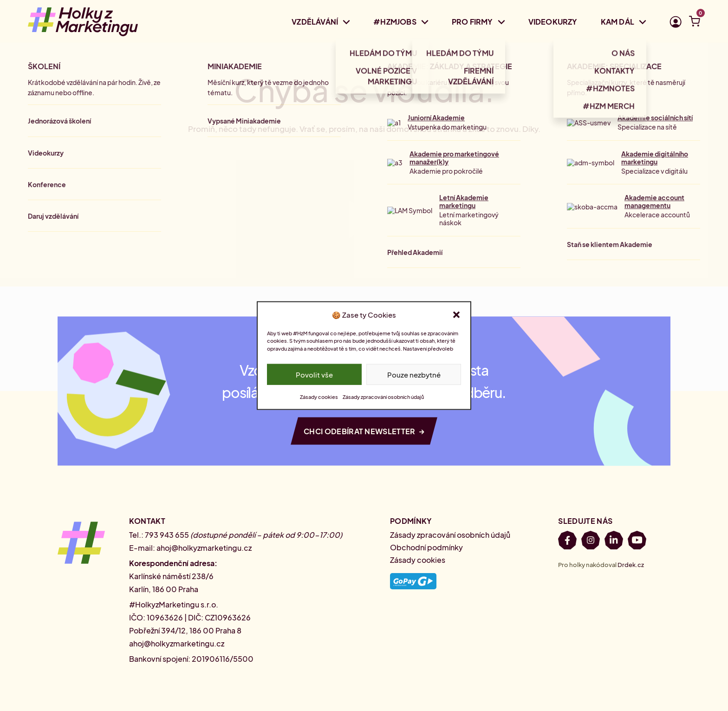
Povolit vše (314, 374)
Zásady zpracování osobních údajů (383, 397)
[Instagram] (591, 542)
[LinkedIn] (614, 542)
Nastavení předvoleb (428, 348)
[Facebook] (567, 542)
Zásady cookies (319, 397)
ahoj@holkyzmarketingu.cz (204, 548)
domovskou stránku (424, 129)
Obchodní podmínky (426, 547)
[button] (456, 314)
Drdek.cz (631, 565)
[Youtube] (637, 542)
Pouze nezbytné (414, 374)
